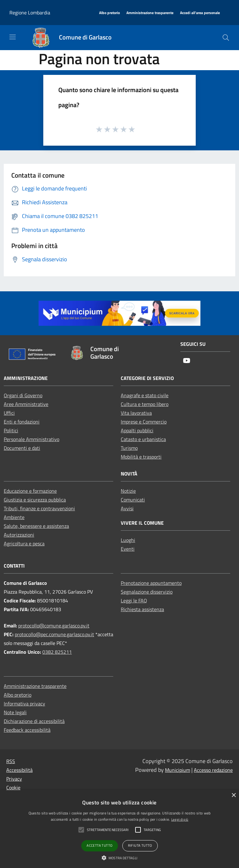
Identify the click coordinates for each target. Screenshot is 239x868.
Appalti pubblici (137, 430)
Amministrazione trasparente (35, 686)
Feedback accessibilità (27, 730)
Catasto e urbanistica (143, 439)
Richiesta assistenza (142, 609)
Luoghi (128, 540)
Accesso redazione (213, 770)
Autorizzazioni (19, 535)
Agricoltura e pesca (24, 543)
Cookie (13, 787)
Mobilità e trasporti (141, 457)
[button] (119, 858)
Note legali (15, 712)
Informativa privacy (24, 704)
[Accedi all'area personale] (200, 13)
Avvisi (127, 508)
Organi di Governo (23, 395)
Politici (11, 430)
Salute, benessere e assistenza (36, 526)
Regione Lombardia (30, 13)
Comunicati (133, 500)
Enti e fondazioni (22, 422)
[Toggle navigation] (13, 37)
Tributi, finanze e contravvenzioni (39, 508)
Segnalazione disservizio (147, 592)
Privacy (14, 779)
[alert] (119, 829)
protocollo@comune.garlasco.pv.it (54, 626)
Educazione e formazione (30, 491)
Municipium (178, 770)
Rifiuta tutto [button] (140, 845)
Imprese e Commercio (144, 422)
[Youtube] (187, 361)
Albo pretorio (18, 695)
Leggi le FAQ (134, 600)
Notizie (128, 491)
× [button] (234, 795)
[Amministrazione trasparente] (150, 13)
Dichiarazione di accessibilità (34, 721)
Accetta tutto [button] (99, 845)
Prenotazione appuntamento (151, 583)
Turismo (129, 448)
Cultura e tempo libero (145, 404)
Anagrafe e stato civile (145, 395)
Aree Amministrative (26, 404)
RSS (11, 761)
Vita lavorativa (136, 413)
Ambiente (14, 517)
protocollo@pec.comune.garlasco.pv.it (54, 634)
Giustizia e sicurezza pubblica (35, 500)
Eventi (128, 549)
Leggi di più (180, 819)
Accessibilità (19, 770)
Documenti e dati (22, 448)
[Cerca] (226, 38)
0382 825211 (57, 652)
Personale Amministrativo (32, 439)
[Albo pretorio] (109, 13)
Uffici (9, 413)
